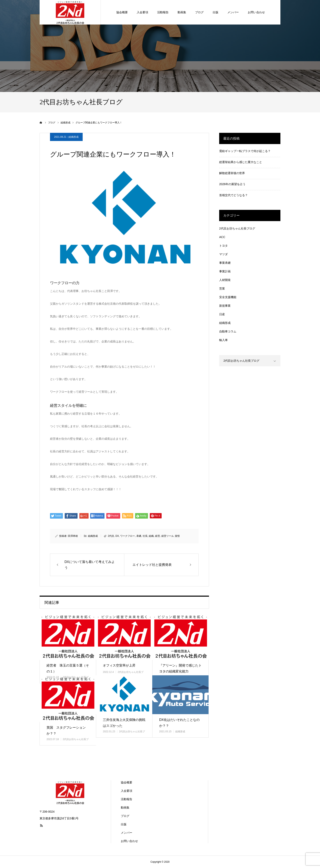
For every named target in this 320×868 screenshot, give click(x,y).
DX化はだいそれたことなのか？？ (179, 723)
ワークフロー (128, 536)
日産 (222, 314)
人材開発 (225, 280)
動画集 (125, 808)
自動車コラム (228, 331)
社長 (145, 536)
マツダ (223, 254)
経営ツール (168, 536)
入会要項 (127, 791)
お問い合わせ (129, 841)
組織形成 (74, 137)
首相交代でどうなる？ (233, 195)
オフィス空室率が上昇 (119, 665)
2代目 (111, 536)
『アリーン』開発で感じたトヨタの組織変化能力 (180, 668)
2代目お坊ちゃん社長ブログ (237, 228)
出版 (124, 824)
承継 (139, 536)
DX (117, 536)
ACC (222, 237)
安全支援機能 (228, 297)
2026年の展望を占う (232, 184)
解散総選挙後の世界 (232, 173)
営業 (222, 289)
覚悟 (177, 536)
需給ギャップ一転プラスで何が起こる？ (245, 151)
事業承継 (225, 263)
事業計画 (225, 271)
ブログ (125, 816)
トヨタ (223, 246)
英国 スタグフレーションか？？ (66, 730)
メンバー (127, 833)
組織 (151, 536)
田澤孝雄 (73, 536)
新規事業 (225, 306)
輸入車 (223, 340)
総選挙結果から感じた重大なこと (241, 162)
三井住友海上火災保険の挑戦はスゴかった (124, 723)
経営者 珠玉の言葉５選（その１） (68, 668)
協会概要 (127, 782)
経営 (158, 536)
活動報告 (127, 799)
